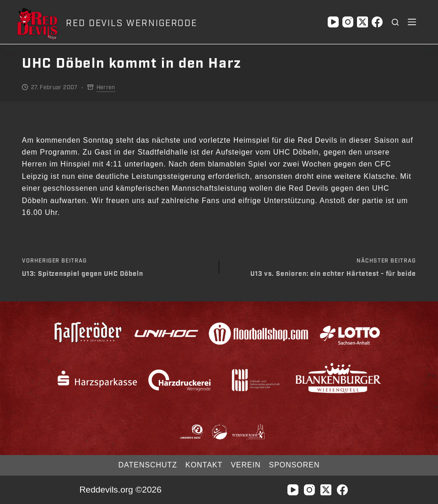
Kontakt (204, 465)
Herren (106, 87)
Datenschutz (148, 465)
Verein (246, 465)
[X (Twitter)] (362, 22)
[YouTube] (333, 22)
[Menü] (412, 22)
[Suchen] (395, 22)
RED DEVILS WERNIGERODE (132, 23)
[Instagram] (348, 22)
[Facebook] (377, 22)
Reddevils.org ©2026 (120, 490)
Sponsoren (295, 465)
